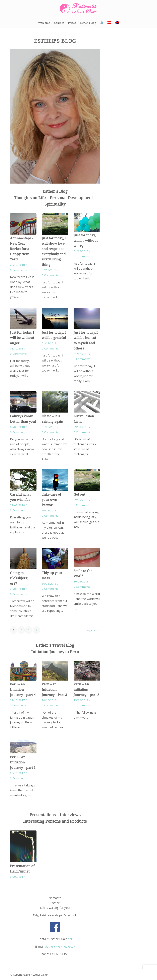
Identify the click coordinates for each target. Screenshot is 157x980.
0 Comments (18, 270)
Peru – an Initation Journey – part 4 (23, 690)
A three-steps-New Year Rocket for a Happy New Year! (21, 249)
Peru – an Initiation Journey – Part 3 (54, 690)
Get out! (80, 495)
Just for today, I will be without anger (22, 338)
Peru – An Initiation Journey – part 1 (23, 762)
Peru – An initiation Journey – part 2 (86, 690)
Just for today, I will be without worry (86, 241)
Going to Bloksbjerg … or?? (21, 578)
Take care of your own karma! (51, 500)
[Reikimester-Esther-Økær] (79, 9)
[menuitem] (44, 23)
